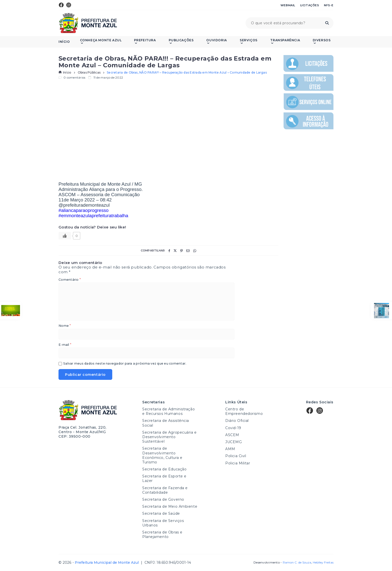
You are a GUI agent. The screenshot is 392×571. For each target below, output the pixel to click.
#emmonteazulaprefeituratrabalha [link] (93, 216)
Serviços (249, 42)
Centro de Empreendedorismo (244, 411)
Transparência (285, 42)
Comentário (70, 280)
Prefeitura (145, 42)
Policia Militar (238, 463)
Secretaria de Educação (164, 469)
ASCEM (232, 435)
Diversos (322, 42)
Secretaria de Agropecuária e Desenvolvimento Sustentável (169, 437)
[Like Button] (65, 236)
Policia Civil (236, 456)
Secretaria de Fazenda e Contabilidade (165, 490)
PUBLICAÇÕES (181, 42)
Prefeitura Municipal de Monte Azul (88, 23)
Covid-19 (233, 428)
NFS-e (329, 5)
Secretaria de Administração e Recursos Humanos (168, 411)
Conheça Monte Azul (101, 42)
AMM (230, 449)
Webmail (288, 5)
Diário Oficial (237, 421)
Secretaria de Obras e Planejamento (162, 534)
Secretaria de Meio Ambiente (170, 506)
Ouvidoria (216, 42)
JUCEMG (233, 442)
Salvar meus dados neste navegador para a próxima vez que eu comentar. (125, 364)
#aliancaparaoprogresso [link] (83, 210)
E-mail (65, 345)
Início (64, 42)
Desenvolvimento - (282, 562)
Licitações (310, 5)
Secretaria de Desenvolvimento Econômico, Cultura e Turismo (162, 455)
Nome (65, 326)
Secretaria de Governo (163, 499)
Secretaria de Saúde (161, 513)
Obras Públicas (89, 73)
